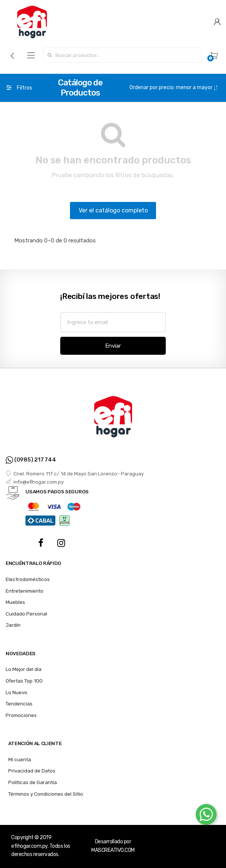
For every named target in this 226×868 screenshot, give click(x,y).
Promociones (21, 715)
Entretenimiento (25, 591)
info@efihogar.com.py (35, 482)
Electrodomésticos (28, 579)
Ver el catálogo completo (113, 210)
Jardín (13, 625)
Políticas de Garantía (33, 782)
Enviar (113, 346)
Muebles (15, 602)
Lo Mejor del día (24, 669)
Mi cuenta (20, 759)
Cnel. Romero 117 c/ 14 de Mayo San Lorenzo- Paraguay (75, 474)
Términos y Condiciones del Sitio (46, 794)
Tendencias (19, 704)
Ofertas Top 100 (24, 681)
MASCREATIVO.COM (113, 850)
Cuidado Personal (26, 614)
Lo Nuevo (16, 692)
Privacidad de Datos (32, 771)
